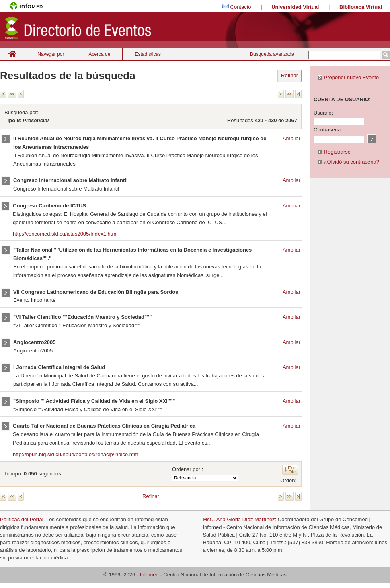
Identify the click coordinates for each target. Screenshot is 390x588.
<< (12, 94)
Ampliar (291, 138)
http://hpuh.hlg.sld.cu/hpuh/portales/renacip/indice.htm (75, 454)
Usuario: (323, 113)
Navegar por (51, 54)
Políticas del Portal (22, 519)
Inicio (12, 54)
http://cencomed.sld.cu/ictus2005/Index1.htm (65, 234)
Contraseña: (328, 130)
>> (289, 94)
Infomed (149, 575)
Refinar (289, 75)
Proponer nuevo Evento (348, 77)
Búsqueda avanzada (272, 54)
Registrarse (334, 152)
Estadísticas (148, 54)
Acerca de (99, 54)
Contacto (241, 7)
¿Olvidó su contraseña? (348, 162)
